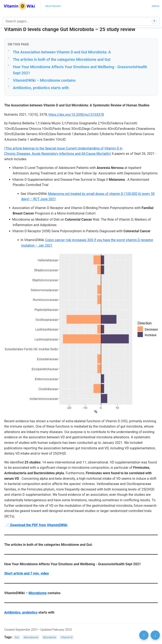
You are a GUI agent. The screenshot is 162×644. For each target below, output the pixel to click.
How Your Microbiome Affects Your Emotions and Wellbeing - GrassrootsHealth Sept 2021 (80, 70)
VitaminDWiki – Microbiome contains (44, 80)
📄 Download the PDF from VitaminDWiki (36, 525)
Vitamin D (67, 637)
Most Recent (53, 6)
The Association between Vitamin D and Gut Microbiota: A (62, 52)
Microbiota (49, 637)
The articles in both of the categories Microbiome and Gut (62, 59)
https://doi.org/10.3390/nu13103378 (76, 115)
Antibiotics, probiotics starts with (41, 88)
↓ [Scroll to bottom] (155, 635)
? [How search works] (154, 21)
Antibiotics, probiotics (21, 612)
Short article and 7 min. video (27, 573)
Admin (155, 6)
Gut (17, 637)
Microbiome (38, 593)
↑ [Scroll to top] (144, 635)
